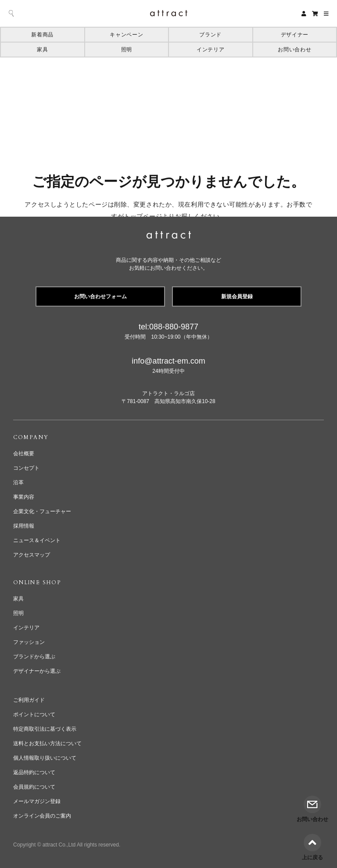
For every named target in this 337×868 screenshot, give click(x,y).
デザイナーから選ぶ (37, 671)
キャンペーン (126, 35)
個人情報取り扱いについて (45, 758)
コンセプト (26, 468)
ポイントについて (34, 714)
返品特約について (34, 772)
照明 (127, 50)
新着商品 (42, 35)
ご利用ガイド (29, 700)
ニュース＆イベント (37, 540)
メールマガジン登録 (37, 801)
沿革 (18, 482)
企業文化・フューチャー (42, 511)
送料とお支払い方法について (47, 743)
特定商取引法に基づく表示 (45, 729)
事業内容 (24, 497)
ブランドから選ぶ (34, 657)
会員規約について (34, 787)
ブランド (210, 35)
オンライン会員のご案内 (42, 816)
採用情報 (24, 526)
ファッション (29, 642)
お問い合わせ (294, 50)
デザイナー (295, 35)
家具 (42, 50)
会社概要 (24, 454)
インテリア (210, 50)
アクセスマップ (32, 555)
